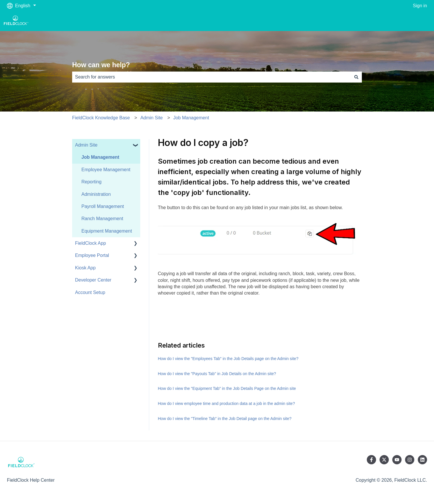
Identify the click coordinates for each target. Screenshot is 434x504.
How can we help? (101, 65)
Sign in (420, 6)
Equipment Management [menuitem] (107, 231)
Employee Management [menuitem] (106, 170)
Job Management (191, 118)
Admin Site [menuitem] (86, 145)
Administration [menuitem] (96, 194)
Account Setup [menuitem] (90, 292)
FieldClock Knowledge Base (101, 118)
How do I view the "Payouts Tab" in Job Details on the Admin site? (217, 374)
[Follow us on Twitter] (384, 460)
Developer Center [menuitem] (93, 280)
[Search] (356, 77)
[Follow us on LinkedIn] (422, 460)
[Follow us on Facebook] (371, 460)
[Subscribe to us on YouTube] (397, 460)
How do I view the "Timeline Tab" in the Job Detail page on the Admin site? (225, 419)
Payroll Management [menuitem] (103, 206)
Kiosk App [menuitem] (85, 268)
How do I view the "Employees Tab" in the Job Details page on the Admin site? (228, 359)
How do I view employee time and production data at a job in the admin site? (226, 403)
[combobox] (211, 77)
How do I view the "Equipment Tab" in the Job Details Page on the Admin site (227, 388)
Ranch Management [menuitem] (102, 219)
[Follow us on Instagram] (410, 460)
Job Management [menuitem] (100, 157)
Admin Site (151, 118)
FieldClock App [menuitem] (91, 243)
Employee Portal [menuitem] (92, 255)
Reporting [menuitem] (91, 182)
